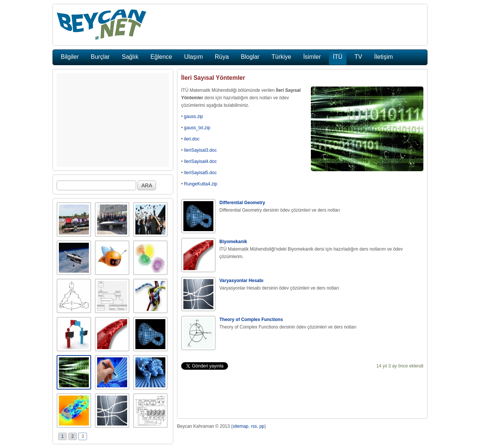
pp (262, 426)
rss (254, 426)
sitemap (240, 426)
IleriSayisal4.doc (200, 161)
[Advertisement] (113, 120)
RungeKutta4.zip (201, 184)
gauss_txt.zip (197, 128)
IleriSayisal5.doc (200, 173)
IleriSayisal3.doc (200, 150)
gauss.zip (194, 116)
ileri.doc (192, 139)
